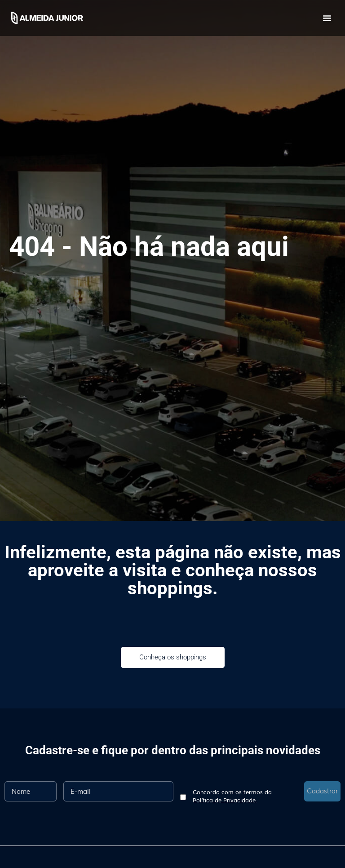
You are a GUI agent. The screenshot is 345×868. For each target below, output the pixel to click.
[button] (327, 18)
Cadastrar (322, 791)
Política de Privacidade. (225, 800)
